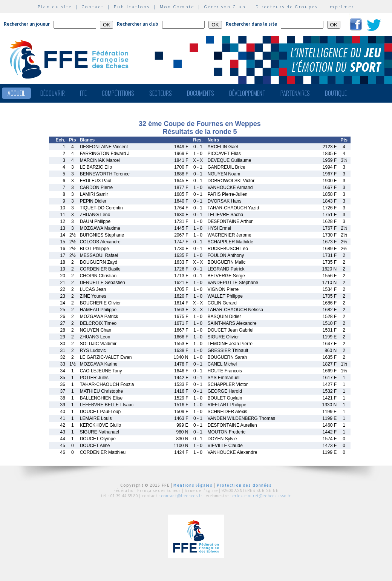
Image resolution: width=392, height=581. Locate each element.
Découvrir (53, 93)
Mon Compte (177, 7)
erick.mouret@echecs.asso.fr (262, 496)
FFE (83, 93)
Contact (93, 7)
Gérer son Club (225, 7)
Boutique (336, 93)
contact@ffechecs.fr (182, 496)
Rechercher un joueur (27, 24)
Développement (247, 93)
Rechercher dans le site (251, 24)
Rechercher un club (138, 24)
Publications (132, 7)
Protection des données (244, 485)
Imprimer (341, 7)
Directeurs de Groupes (287, 7)
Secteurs (161, 93)
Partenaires (295, 93)
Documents (201, 93)
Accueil (16, 93)
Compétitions (118, 93)
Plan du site (55, 7)
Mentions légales (193, 485)
